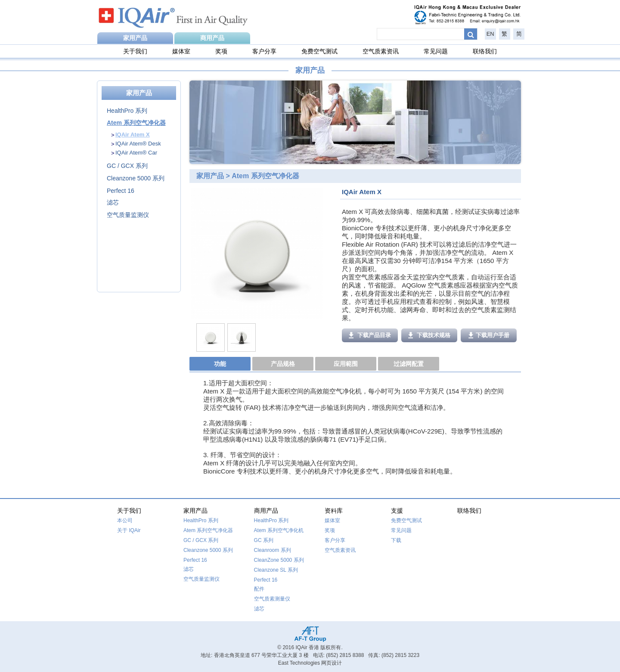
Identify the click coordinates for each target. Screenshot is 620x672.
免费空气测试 (319, 51)
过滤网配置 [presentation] (409, 364)
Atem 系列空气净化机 (279, 530)
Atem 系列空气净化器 (136, 123)
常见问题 (436, 51)
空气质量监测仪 (128, 215)
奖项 (221, 51)
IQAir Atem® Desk (138, 144)
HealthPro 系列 (127, 111)
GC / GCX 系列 (127, 166)
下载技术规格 (429, 335)
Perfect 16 (121, 191)
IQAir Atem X (133, 135)
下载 (396, 540)
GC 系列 (264, 540)
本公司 (125, 520)
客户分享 (264, 51)
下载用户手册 (489, 335)
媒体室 (181, 51)
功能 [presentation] (220, 364)
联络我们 (485, 51)
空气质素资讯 (381, 51)
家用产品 (135, 38)
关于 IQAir (129, 530)
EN (490, 34)
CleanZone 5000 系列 (279, 560)
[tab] (221, 364)
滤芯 (113, 202)
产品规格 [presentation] (283, 364)
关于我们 (135, 51)
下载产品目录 (370, 335)
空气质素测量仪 (272, 599)
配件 (259, 589)
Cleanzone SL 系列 (276, 570)
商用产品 (212, 38)
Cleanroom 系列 (273, 550)
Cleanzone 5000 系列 (136, 178)
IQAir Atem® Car (136, 153)
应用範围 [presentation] (346, 364)
